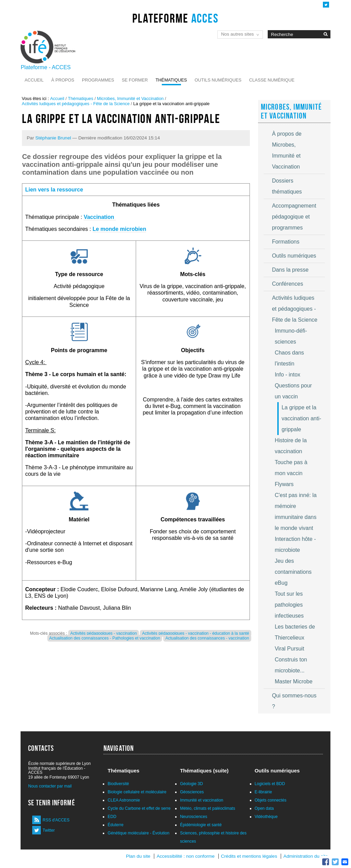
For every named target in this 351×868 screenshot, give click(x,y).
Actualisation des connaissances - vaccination (207, 638)
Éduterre (116, 825)
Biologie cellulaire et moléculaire (137, 792)
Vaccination (100, 217)
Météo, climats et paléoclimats (208, 808)
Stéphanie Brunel (53, 138)
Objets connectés (271, 800)
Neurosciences (193, 817)
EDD (112, 817)
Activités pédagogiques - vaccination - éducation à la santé (195, 633)
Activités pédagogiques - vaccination (104, 633)
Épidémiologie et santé (201, 825)
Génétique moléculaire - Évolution (138, 833)
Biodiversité (118, 784)
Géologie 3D (191, 784)
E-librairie (263, 792)
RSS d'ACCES (56, 820)
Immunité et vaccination (202, 800)
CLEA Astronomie (124, 800)
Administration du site (306, 856)
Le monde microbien (119, 229)
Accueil (34, 80)
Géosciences (192, 792)
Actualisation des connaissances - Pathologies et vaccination (105, 638)
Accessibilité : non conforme (186, 856)
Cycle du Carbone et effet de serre (139, 808)
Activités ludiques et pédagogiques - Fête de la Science (76, 104)
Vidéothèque (266, 817)
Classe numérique (272, 80)
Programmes (98, 80)
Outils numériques (218, 80)
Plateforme (175, 18)
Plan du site (138, 856)
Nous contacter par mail (50, 786)
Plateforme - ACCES (46, 67)
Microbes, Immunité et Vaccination (130, 98)
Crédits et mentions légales (249, 856)
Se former (135, 80)
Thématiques (171, 80)
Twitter (49, 830)
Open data (264, 808)
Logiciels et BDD (270, 784)
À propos (63, 80)
